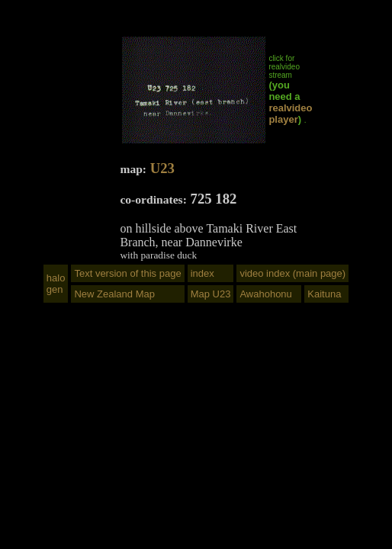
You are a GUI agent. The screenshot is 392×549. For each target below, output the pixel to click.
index (202, 273)
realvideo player (290, 114)
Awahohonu (265, 294)
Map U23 (211, 294)
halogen (56, 284)
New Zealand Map (114, 294)
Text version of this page (127, 273)
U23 (162, 168)
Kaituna (324, 294)
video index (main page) (292, 273)
